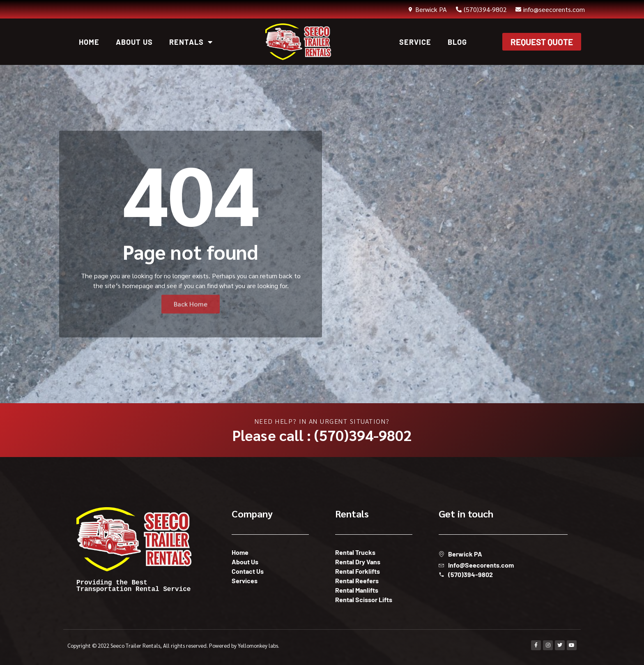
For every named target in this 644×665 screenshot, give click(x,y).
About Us (134, 42)
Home (89, 42)
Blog (457, 42)
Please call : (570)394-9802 (322, 435)
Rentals (191, 42)
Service (415, 42)
